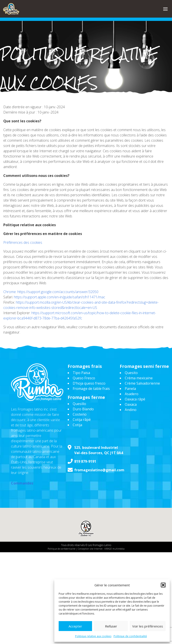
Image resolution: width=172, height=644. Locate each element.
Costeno (80, 414)
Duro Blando (83, 409)
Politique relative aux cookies (93, 636)
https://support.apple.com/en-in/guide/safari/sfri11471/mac (60, 297)
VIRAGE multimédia (114, 549)
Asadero (132, 394)
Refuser (111, 626)
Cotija (77, 425)
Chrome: (10, 292)
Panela (130, 389)
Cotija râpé (82, 420)
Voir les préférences (148, 626)
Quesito (131, 373)
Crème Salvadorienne (142, 383)
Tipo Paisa (81, 373)
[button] (163, 585)
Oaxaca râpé (135, 399)
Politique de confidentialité (130, 636)
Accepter (75, 626)
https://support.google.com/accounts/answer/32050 (58, 292)
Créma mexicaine (139, 378)
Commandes (22, 483)
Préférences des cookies (23, 242)
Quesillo (79, 404)
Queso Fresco (84, 378)
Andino (131, 410)
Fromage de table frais (91, 389)
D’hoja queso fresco (89, 383)
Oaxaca (131, 404)
